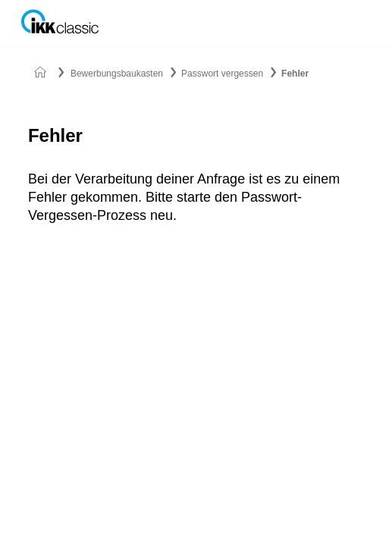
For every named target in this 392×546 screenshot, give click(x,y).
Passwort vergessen (222, 74)
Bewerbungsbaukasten (117, 74)
